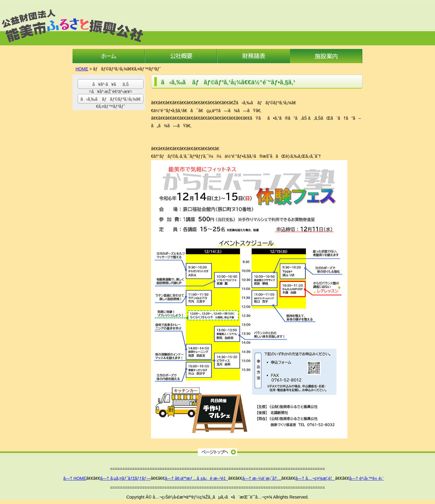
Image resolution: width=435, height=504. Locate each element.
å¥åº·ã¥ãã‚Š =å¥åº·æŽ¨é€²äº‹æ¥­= (110, 85)
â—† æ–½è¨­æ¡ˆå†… (262, 478)
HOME (82, 69)
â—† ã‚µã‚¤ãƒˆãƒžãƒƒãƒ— (126, 478)
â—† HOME (75, 478)
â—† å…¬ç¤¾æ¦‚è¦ (315, 478)
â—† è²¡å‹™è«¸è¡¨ (366, 478)
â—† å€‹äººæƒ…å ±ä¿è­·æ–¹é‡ (196, 478)
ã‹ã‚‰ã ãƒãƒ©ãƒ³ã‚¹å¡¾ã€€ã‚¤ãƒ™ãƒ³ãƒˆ (111, 100)
